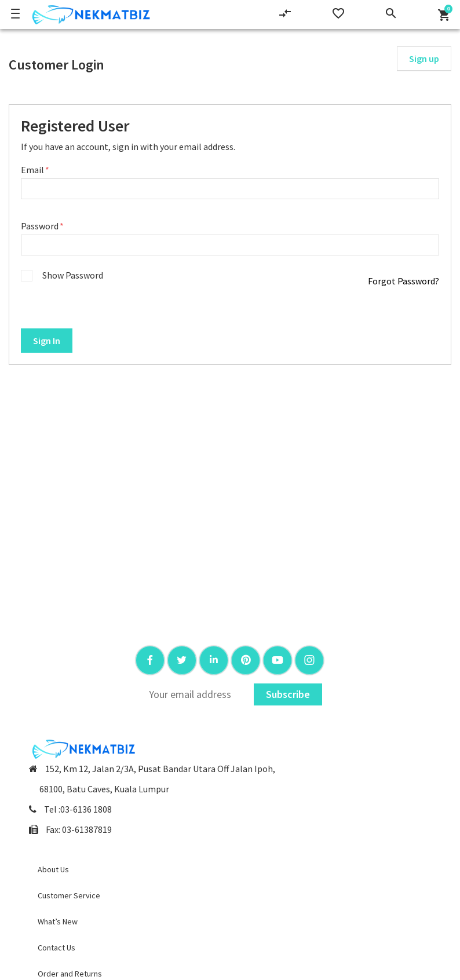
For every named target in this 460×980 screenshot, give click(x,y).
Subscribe (288, 694)
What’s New (58, 922)
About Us (53, 869)
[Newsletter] (195, 694)
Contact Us (56, 948)
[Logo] (89, 14)
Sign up (424, 58)
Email (33, 170)
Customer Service (69, 895)
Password (41, 226)
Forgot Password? (404, 281)
